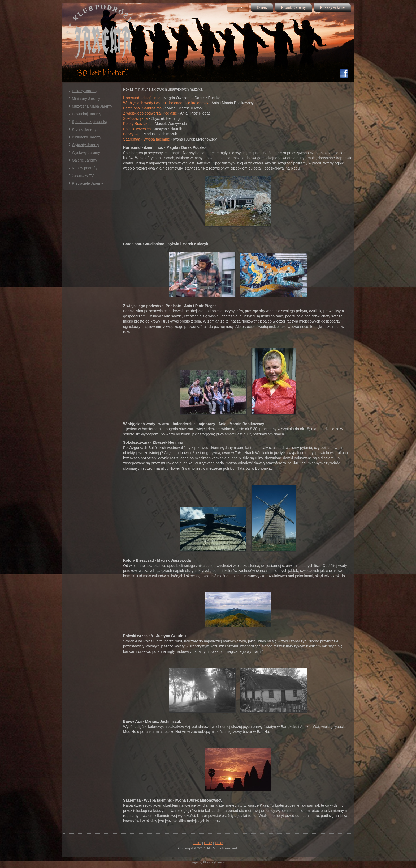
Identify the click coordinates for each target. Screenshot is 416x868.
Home (238, 7)
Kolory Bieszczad (137, 124)
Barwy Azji (132, 134)
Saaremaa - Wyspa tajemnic (146, 139)
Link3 (219, 843)
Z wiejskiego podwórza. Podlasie (150, 113)
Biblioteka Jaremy (87, 137)
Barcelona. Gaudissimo (142, 108)
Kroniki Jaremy (294, 7)
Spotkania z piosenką (90, 122)
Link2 (208, 843)
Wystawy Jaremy (86, 153)
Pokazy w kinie (332, 7)
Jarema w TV (83, 176)
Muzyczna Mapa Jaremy (92, 106)
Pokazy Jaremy (85, 91)
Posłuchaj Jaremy (87, 114)
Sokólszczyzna (135, 118)
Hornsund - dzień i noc (142, 98)
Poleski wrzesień (137, 129)
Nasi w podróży (85, 168)
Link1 (197, 843)
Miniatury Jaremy (86, 99)
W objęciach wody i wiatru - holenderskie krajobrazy (166, 103)
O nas (262, 7)
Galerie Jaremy (84, 160)
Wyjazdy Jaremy (86, 145)
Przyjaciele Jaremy (87, 183)
